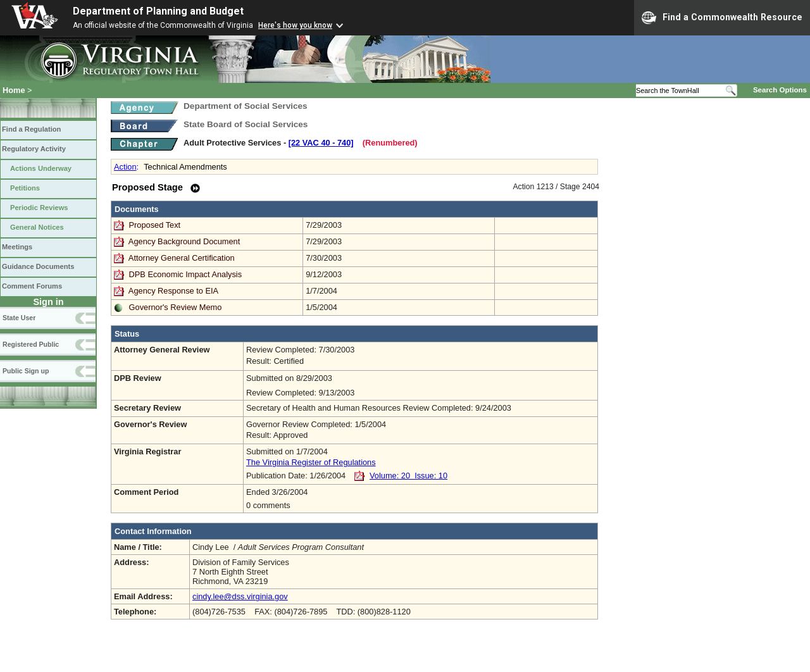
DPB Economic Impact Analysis (186, 274)
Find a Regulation (31, 129)
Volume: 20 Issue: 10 (408, 476)
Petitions (25, 188)
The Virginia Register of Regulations (311, 462)
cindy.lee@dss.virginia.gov (240, 596)
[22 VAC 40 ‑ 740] (321, 143)
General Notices (37, 227)
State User (19, 318)
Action (125, 167)
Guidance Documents (38, 266)
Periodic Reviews (39, 208)
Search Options (780, 90)
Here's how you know (295, 25)
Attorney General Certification (182, 258)
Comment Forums (32, 286)
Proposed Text (156, 225)
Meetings (17, 247)
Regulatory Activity (34, 149)
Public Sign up (26, 371)
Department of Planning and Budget (158, 11)
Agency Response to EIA (173, 291)
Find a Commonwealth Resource (722, 18)
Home (14, 90)
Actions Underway (41, 168)
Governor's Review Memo (176, 307)
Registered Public (31, 344)
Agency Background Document (184, 241)
